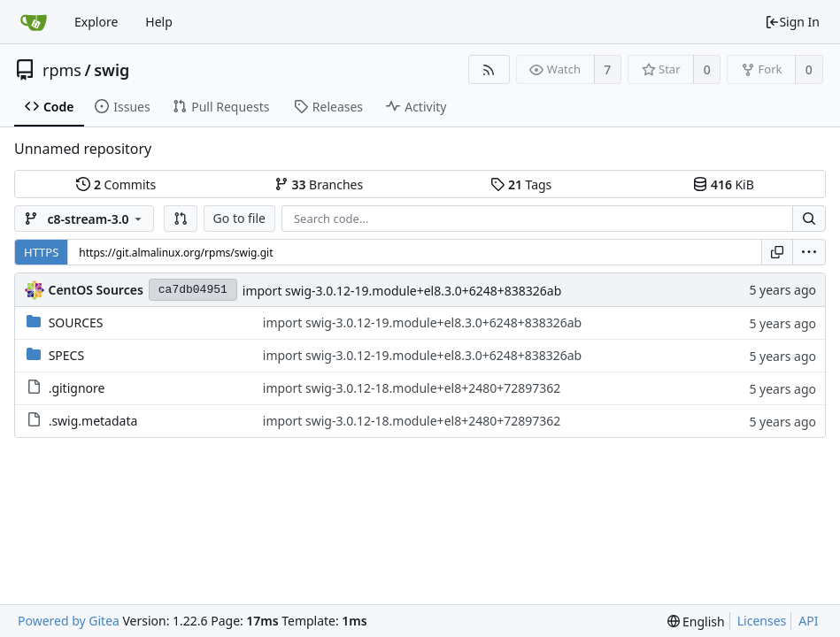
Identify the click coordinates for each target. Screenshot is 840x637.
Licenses (762, 621)
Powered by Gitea (69, 621)
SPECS (66, 355)
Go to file (239, 218)
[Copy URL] (777, 252)
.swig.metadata (93, 421)
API (808, 621)
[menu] (809, 252)
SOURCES (76, 322)
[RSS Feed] (489, 69)
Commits (116, 184)
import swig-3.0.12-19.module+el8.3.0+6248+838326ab (402, 291)
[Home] (34, 22)
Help (159, 22)
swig (112, 70)
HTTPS (41, 252)
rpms (62, 70)
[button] (181, 219)
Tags (521, 184)
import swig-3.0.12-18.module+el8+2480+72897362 (412, 388)
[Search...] (809, 219)
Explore (96, 22)
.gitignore (77, 388)
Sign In (792, 22)
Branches (319, 184)
